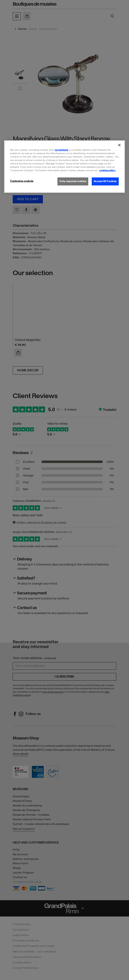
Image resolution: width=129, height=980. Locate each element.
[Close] (119, 145)
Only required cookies (73, 181)
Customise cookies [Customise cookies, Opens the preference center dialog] (22, 181)
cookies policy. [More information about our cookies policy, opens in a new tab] (107, 170)
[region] (64, 166)
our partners (61, 150)
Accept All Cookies (105, 181)
